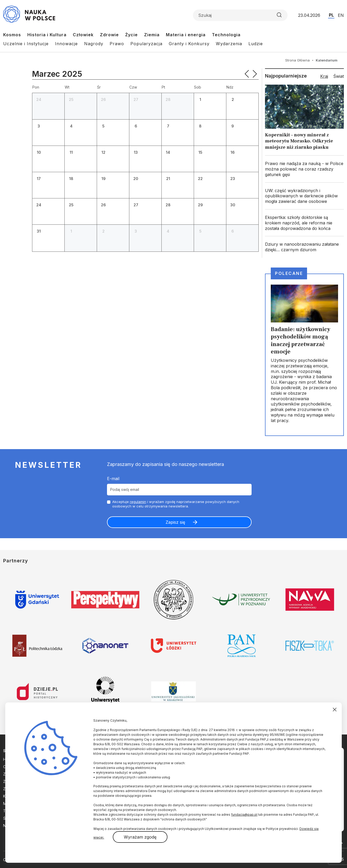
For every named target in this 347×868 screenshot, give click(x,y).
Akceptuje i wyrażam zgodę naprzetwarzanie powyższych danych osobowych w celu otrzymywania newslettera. (176, 504)
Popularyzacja (146, 44)
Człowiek (83, 35)
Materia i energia (186, 35)
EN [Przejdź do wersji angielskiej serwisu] (341, 15)
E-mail (113, 479)
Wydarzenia (229, 44)
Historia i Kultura (47, 35)
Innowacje (66, 44)
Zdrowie (109, 35)
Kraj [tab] (324, 76)
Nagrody (94, 44)
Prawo (117, 44)
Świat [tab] (339, 76)
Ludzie (256, 44)
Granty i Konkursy (189, 44)
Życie (131, 35)
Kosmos (12, 35)
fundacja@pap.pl (244, 815)
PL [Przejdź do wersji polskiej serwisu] (331, 15)
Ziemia (152, 35)
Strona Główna (297, 60)
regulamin (138, 502)
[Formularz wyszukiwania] (240, 15)
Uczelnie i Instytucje (26, 44)
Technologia (226, 35)
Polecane (289, 273)
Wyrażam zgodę (140, 837)
